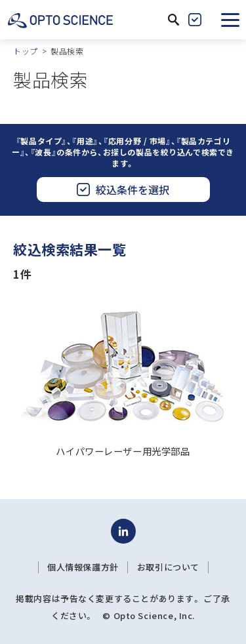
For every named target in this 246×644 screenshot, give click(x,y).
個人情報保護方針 (83, 567)
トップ (26, 51)
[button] (230, 20)
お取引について (168, 567)
